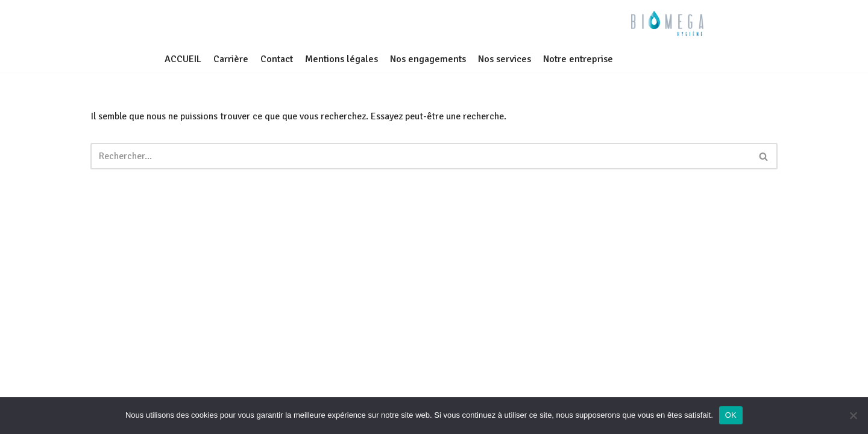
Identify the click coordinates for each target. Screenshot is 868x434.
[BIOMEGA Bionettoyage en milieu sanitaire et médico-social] (667, 24)
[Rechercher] (420, 156)
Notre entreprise (578, 59)
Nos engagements (428, 59)
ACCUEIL (183, 59)
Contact (277, 59)
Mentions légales (341, 59)
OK (731, 415)
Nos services (505, 59)
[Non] (853, 415)
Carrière (231, 59)
